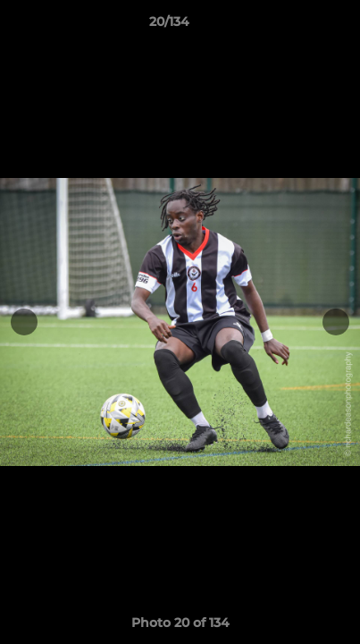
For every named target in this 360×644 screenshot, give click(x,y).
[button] (296, 26)
